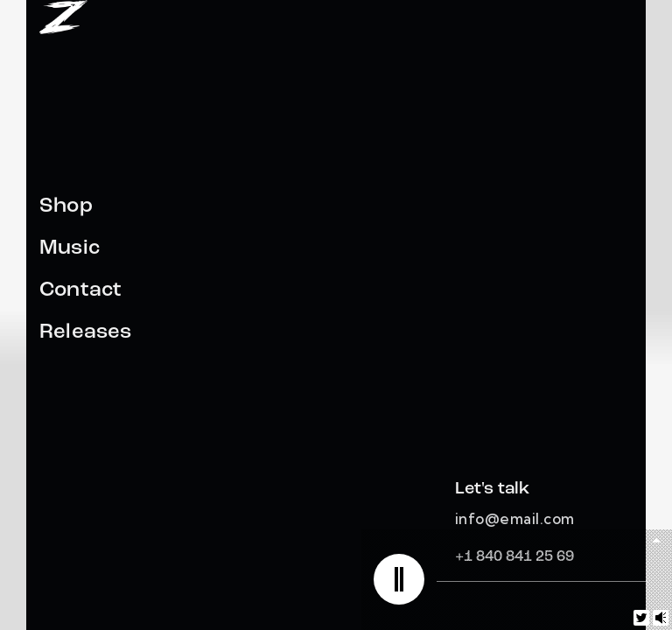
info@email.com (515, 518)
